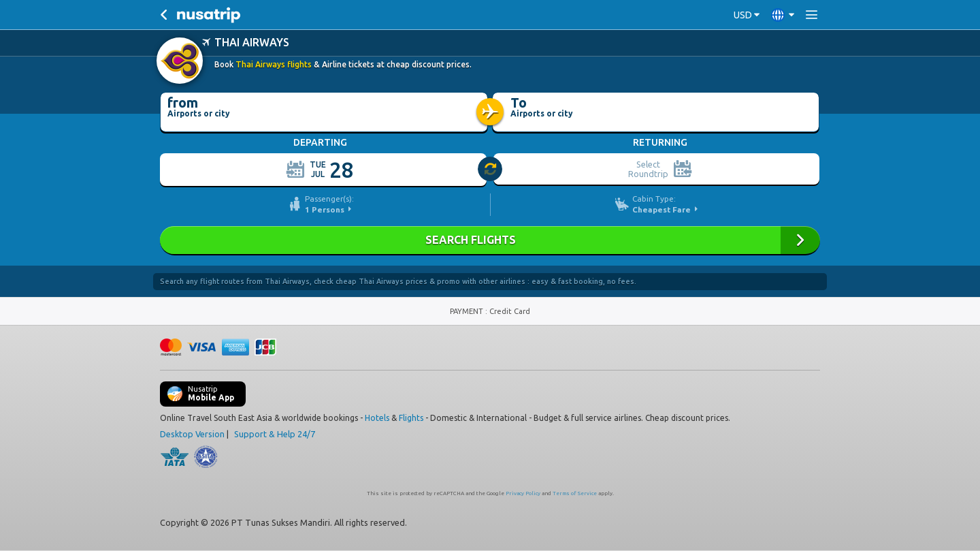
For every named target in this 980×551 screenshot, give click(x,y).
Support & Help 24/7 (275, 434)
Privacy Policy (523, 493)
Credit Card (510, 311)
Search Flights (490, 240)
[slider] (491, 170)
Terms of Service (575, 493)
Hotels (377, 418)
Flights (411, 418)
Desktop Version (192, 434)
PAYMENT (468, 311)
